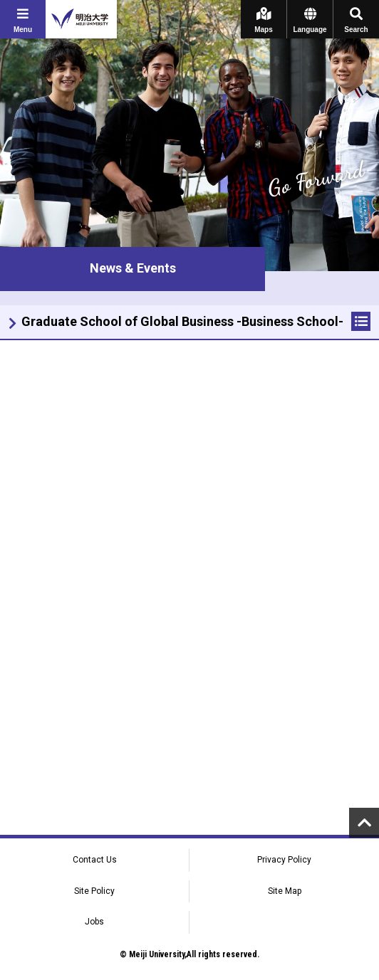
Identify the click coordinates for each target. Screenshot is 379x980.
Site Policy (94, 891)
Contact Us (95, 860)
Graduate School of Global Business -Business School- (182, 321)
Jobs (94, 922)
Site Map (285, 891)
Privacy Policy (284, 860)
